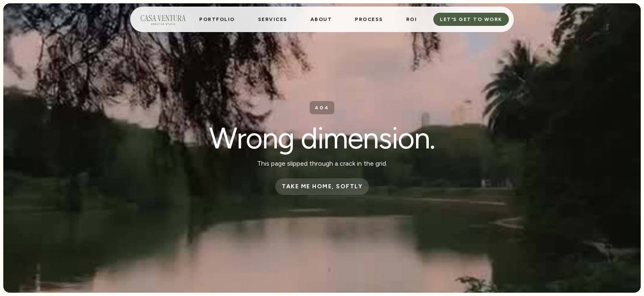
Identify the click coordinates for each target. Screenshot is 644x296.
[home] (163, 19)
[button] (273, 19)
